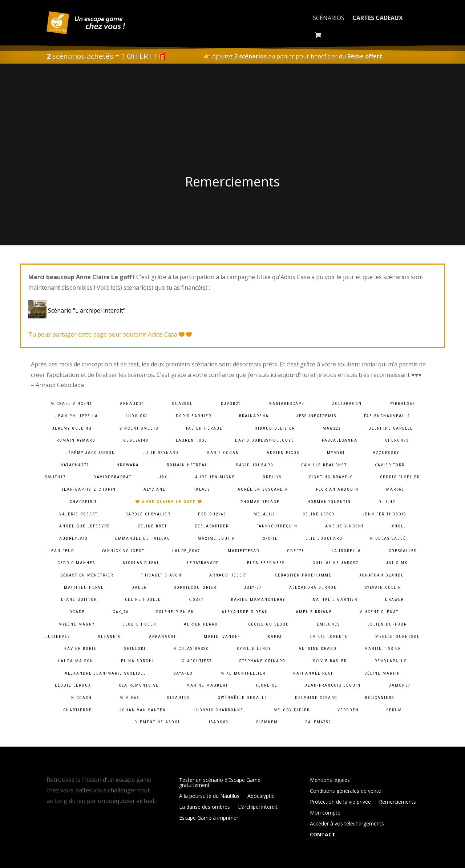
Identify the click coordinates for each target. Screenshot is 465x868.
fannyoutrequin (277, 526)
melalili (264, 514)
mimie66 (129, 698)
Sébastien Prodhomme (304, 575)
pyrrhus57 (402, 404)
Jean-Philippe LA (77, 416)
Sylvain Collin (383, 588)
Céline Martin (382, 673)
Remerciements (397, 802)
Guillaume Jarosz (335, 563)
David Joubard (255, 465)
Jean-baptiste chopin (89, 489)
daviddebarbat (112, 477)
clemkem (267, 722)
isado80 (219, 722)
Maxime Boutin (217, 539)
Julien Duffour (387, 624)
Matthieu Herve (84, 588)
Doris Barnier (194, 416)
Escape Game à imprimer (209, 818)
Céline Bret (152, 526)
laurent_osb (192, 440)
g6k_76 (121, 612)
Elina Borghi (138, 661)
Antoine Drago (318, 649)
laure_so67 (186, 551)
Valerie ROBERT (78, 514)
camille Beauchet (324, 465)
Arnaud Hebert (229, 575)
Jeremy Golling (72, 428)
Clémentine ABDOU (158, 722)
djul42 (387, 502)
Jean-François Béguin (333, 685)
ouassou (183, 404)
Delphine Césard (316, 698)
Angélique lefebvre (85, 526)
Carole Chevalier (148, 514)
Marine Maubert (207, 685)
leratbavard (203, 563)
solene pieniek (175, 612)
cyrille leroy (254, 649)
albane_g (110, 637)
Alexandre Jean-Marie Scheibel (105, 673)
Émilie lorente (329, 637)
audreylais (73, 539)
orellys (272, 477)
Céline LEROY (319, 514)
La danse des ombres (205, 807)
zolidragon (347, 404)
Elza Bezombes (266, 563)
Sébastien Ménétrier (87, 575)
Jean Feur (61, 551)
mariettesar (244, 551)
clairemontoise (139, 685)
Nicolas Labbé (388, 539)
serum (394, 710)
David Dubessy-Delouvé (265, 440)
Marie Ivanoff (222, 637)
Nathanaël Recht (315, 673)
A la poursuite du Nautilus (209, 796)
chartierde (78, 710)
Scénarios (329, 18)
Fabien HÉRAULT (205, 428)
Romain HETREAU (187, 465)
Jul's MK (397, 563)
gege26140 (136, 440)
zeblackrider (212, 526)
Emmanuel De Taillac (143, 539)
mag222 (332, 428)
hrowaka (128, 465)
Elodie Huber (139, 624)
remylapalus (391, 661)
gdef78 (296, 551)
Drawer (395, 600)
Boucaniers (380, 698)
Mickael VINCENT (71, 404)
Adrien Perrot (202, 624)
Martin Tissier (383, 649)
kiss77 (196, 600)
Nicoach (82, 698)
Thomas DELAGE (260, 502)
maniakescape (286, 404)
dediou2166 (212, 514)
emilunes (328, 624)
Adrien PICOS (283, 453)
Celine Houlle (143, 600)
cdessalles (403, 551)
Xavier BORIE (80, 649)
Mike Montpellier (243, 673)
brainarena (254, 416)
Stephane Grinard (262, 661)
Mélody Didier (292, 710)
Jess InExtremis (316, 416)
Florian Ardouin (337, 489)
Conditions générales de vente (345, 791)
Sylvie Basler (330, 661)
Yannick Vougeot (123, 551)
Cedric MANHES (76, 563)
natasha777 (75, 465)
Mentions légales (330, 780)
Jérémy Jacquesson (90, 453)
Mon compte (325, 813)
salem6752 (318, 722)
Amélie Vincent (345, 526)
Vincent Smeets (139, 428)
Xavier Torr (390, 465)
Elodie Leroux (73, 685)
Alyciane (155, 489)
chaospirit (83, 502)
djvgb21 (231, 404)
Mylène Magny (77, 624)
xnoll (399, 526)
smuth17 (55, 477)
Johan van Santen (143, 710)
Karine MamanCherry (258, 600)
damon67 (399, 685)
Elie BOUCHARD (324, 539)
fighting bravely (331, 477)
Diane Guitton (79, 600)
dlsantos (178, 698)
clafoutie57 (197, 661)
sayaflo (183, 673)
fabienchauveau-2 (387, 416)
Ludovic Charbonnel (220, 710)
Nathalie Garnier (335, 600)
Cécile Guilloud (269, 624)
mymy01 (336, 453)
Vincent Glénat (379, 612)
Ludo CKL (137, 416)
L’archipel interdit (258, 807)
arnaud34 (132, 404)
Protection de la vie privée (340, 802)
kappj (275, 637)
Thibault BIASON (161, 575)
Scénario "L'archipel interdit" (78, 310)
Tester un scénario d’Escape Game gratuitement (220, 783)
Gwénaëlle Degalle (242, 698)
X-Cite (270, 539)
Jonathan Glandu (382, 575)
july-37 (253, 588)
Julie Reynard (161, 453)
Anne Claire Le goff (169, 502)
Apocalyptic (261, 796)
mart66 (395, 489)
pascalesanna (340, 440)
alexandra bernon (313, 588)
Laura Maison (76, 661)
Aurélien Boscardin (263, 489)
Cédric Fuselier (400, 477)
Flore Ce (267, 685)
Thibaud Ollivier (274, 428)
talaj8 (202, 489)
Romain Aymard (76, 440)
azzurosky (386, 453)
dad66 (139, 588)
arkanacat (163, 637)
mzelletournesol (397, 637)
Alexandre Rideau (245, 612)
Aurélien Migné (215, 477)
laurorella (346, 551)
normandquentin (329, 502)
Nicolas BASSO (191, 649)
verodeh (348, 710)
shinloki (135, 649)
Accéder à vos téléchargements (347, 824)
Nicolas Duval (141, 563)
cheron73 (397, 440)
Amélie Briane (314, 612)
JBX (163, 477)
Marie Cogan (223, 453)
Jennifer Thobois (384, 514)
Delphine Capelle (391, 428)
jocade (76, 612)
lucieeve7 (58, 637)
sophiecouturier (195, 588)
